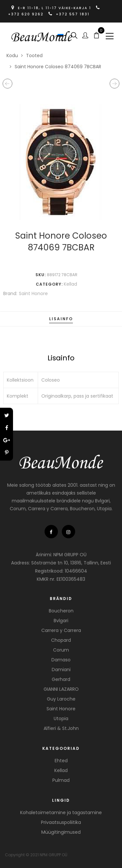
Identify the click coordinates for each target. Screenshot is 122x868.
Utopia (61, 718)
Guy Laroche (61, 699)
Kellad (70, 284)
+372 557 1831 (69, 14)
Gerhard (61, 679)
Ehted (61, 761)
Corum (61, 650)
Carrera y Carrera (61, 630)
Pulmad (61, 780)
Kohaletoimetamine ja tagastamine (61, 813)
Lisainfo (61, 319)
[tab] (61, 319)
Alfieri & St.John (61, 728)
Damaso (61, 660)
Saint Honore (33, 293)
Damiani (61, 670)
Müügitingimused (61, 832)
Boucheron (61, 611)
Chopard (61, 640)
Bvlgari (61, 621)
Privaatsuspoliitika (61, 822)
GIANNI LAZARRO (61, 689)
